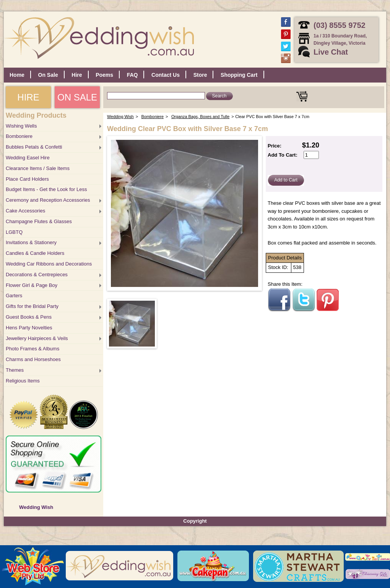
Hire (77, 75)
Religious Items (23, 381)
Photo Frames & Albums (32, 349)
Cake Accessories (25, 211)
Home (17, 75)
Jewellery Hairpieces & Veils (37, 338)
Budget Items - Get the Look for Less (46, 189)
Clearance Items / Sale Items (38, 168)
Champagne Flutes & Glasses (39, 221)
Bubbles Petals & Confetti (34, 147)
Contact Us (166, 75)
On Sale (48, 75)
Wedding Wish (36, 507)
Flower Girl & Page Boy (32, 285)
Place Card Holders (27, 179)
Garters (14, 296)
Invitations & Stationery (31, 242)
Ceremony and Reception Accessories (48, 200)
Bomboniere (19, 136)
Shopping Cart (239, 75)
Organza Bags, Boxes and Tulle (200, 117)
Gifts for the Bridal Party (32, 306)
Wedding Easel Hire (28, 158)
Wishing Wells (21, 126)
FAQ (132, 75)
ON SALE (77, 97)
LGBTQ (14, 232)
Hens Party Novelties (29, 328)
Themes (15, 370)
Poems (104, 75)
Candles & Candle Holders (35, 253)
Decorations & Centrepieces (37, 275)
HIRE (28, 97)
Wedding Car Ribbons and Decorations (49, 264)
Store (200, 75)
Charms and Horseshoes (33, 359)
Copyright (195, 521)
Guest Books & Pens (29, 317)
